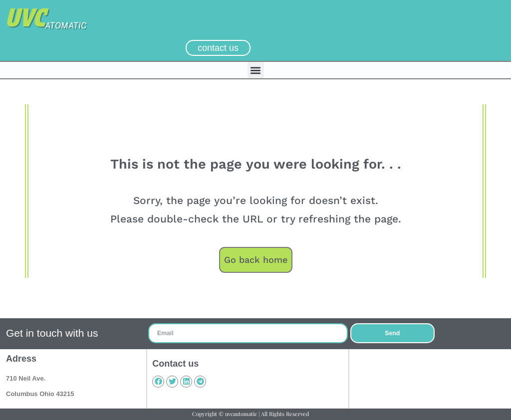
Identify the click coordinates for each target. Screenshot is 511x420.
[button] (256, 70)
